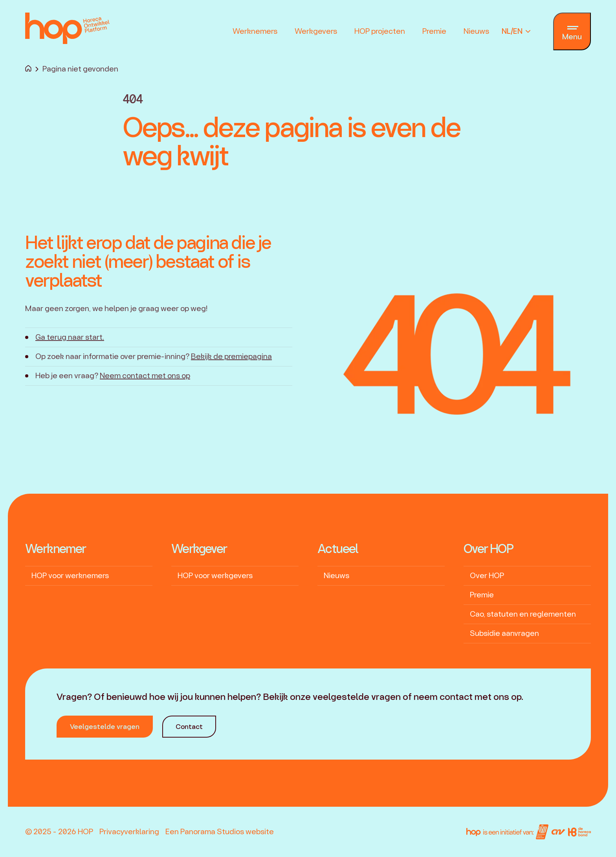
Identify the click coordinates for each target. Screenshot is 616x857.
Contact (189, 726)
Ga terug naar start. (70, 337)
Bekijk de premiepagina (231, 356)
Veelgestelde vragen (105, 726)
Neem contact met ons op (145, 376)
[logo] (67, 28)
